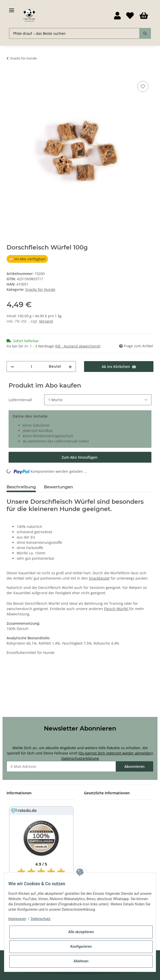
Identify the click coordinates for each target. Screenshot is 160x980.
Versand (46, 321)
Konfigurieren (81, 946)
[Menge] (31, 367)
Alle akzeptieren (81, 932)
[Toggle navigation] (12, 8)
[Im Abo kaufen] (80, 457)
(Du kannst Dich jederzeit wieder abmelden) (116, 753)
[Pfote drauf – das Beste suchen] (74, 33)
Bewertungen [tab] (58, 487)
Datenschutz (41, 919)
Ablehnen (81, 961)
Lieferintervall (20, 400)
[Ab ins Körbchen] (11, 74)
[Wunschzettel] (130, 16)
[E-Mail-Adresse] (61, 766)
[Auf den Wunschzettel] (143, 86)
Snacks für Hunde (40, 289)
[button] (117, 16)
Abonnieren (135, 766)
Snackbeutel (99, 578)
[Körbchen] (144, 16)
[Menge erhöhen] (70, 367)
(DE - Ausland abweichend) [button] (78, 346)
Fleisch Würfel (116, 609)
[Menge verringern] (12, 367)
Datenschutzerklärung (80, 758)
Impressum (17, 919)
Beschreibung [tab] (21, 487)
